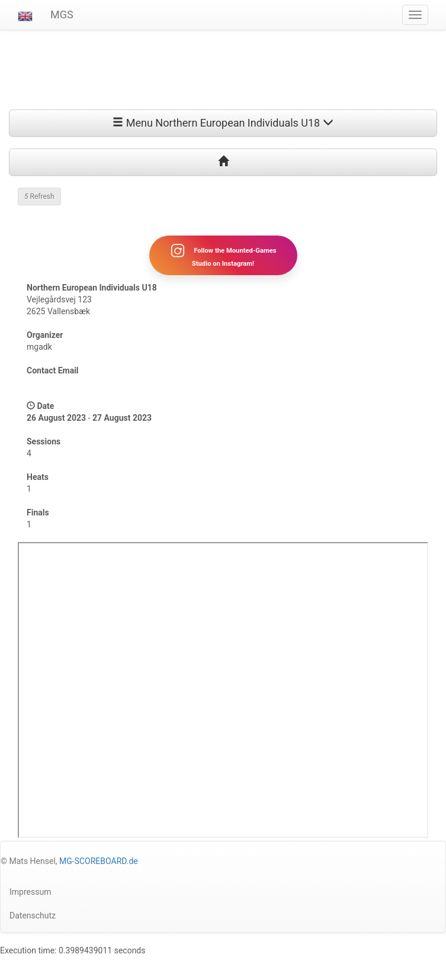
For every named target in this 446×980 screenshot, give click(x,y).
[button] (25, 15)
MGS (62, 14)
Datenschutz (33, 915)
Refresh (39, 196)
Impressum (30, 892)
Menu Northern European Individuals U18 (223, 123)
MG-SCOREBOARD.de (99, 861)
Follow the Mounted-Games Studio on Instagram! (223, 255)
